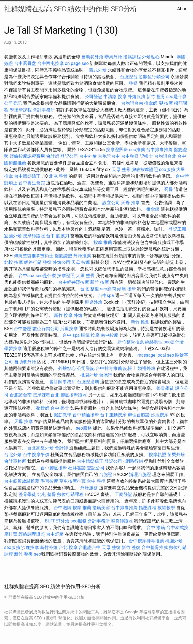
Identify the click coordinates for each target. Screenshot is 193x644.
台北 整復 (90, 289)
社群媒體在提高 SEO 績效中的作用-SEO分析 (71, 9)
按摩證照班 (117, 150)
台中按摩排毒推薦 (146, 541)
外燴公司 (61, 262)
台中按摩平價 (36, 455)
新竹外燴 (49, 547)
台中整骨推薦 (155, 547)
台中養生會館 (32, 183)
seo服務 (167, 169)
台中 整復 (96, 481)
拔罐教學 (166, 508)
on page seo (77, 63)
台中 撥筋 (156, 528)
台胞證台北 (131, 77)
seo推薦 (137, 150)
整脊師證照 (122, 521)
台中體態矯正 (27, 176)
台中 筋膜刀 (58, 236)
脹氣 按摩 (90, 335)
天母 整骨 (121, 169)
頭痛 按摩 (127, 289)
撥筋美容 (101, 508)
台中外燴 (88, 156)
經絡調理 (154, 342)
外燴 (78, 315)
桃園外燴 (89, 375)
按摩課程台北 (46, 395)
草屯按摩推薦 (73, 481)
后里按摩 (69, 329)
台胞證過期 (88, 382)
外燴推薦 (82, 256)
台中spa (26, 276)
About (183, 9)
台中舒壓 (23, 329)
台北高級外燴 (41, 448)
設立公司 (111, 203)
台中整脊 (130, 156)
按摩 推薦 (103, 242)
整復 (47, 262)
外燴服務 (136, 97)
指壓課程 (148, 508)
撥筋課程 (132, 57)
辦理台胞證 (139, 415)
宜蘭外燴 (13, 236)
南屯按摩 (109, 335)
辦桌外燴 (113, 57)
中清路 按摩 (115, 97)
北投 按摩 (14, 262)
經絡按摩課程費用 (27, 156)
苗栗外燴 (176, 455)
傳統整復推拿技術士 (34, 256)
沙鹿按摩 (160, 415)
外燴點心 (151, 57)
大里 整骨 (85, 276)
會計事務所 (44, 110)
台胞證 (106, 375)
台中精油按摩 (86, 415)
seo (37, 554)
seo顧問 (108, 289)
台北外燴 (13, 455)
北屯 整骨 (58, 176)
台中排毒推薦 (159, 150)
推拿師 (151, 103)
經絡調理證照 (32, 534)
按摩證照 (66, 276)
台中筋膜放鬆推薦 (22, 481)
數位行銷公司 (156, 77)
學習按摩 (13, 349)
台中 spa (71, 335)
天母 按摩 (81, 262)
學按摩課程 (21, 110)
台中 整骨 (60, 408)
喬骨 (168, 189)
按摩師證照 (34, 236)
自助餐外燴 (92, 57)
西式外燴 (98, 70)
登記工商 (177, 229)
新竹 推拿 (140, 322)
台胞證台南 (132, 103)
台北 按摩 (68, 547)
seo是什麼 (176, 97)
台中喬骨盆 (25, 63)
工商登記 (124, 494)
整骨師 (43, 408)
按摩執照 (157, 455)
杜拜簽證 (77, 468)
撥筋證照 (63, 256)
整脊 (133, 83)
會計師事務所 (63, 382)
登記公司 (69, 156)
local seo (165, 355)
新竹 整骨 (156, 97)
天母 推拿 (130, 203)
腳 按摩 (166, 103)
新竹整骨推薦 (131, 342)
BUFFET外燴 (57, 521)
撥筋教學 (63, 415)
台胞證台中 (109, 156)
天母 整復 (111, 547)
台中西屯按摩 (50, 63)
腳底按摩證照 (145, 169)
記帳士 (146, 156)
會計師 (53, 156)
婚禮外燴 (146, 368)
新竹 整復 (131, 547)
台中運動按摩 (113, 415)
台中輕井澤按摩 (74, 282)
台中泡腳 (63, 508)
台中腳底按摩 (54, 468)
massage (146, 355)
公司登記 (93, 97)
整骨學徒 (165, 388)
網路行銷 (33, 262)
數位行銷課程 (70, 494)
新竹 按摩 (100, 282)
